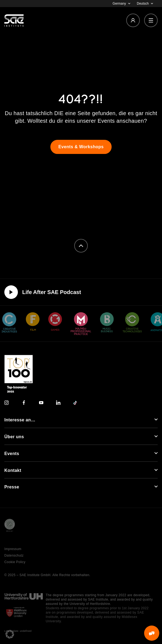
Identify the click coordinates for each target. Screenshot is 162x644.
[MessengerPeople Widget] (152, 633)
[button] (10, 634)
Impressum (13, 549)
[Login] (133, 20)
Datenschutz (14, 555)
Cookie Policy (15, 562)
